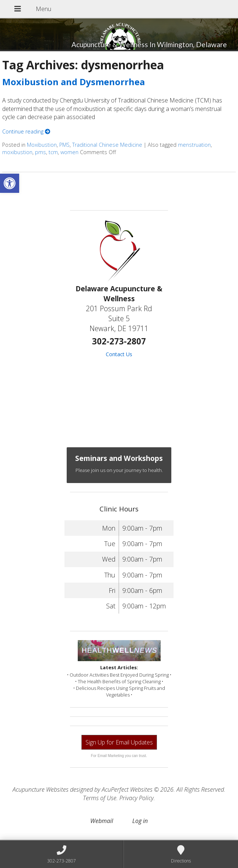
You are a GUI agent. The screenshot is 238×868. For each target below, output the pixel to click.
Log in (140, 821)
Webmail (102, 821)
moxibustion (17, 152)
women (69, 152)
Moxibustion (42, 145)
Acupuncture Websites (41, 789)
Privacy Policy (136, 798)
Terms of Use (100, 798)
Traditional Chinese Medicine (107, 145)
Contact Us (119, 354)
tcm (53, 152)
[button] (10, 183)
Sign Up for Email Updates (119, 742)
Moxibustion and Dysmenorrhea (73, 82)
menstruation (194, 145)
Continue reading (26, 131)
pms (41, 152)
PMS (64, 145)
